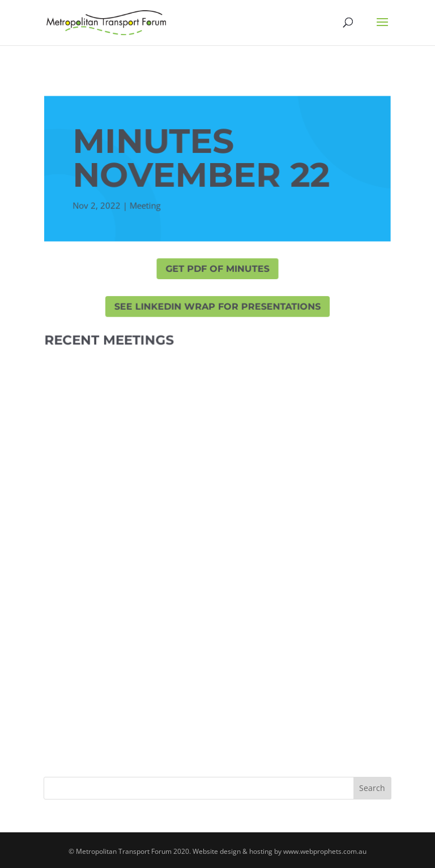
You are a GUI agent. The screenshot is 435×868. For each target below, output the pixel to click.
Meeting (145, 206)
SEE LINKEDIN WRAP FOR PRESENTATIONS (218, 307)
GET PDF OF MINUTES (217, 269)
